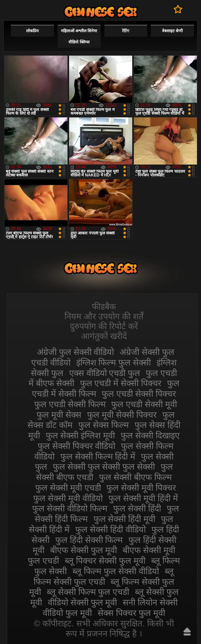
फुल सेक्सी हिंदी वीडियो (110, 529)
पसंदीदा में (178, 9)
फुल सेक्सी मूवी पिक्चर (141, 488)
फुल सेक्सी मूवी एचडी (68, 488)
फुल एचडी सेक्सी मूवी (144, 404)
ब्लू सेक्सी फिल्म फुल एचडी (88, 592)
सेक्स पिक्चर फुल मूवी (131, 613)
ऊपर (187, 631)
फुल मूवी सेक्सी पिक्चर (122, 415)
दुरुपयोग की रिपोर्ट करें (104, 326)
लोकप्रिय (32, 31)
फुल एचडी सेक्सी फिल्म (70, 404)
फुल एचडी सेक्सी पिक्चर (139, 394)
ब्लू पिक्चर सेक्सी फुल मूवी (105, 561)
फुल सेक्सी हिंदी (137, 508)
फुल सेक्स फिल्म (104, 425)
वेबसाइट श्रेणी (172, 31)
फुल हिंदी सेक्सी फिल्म (89, 540)
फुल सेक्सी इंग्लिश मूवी (80, 435)
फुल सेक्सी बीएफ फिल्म (135, 477)
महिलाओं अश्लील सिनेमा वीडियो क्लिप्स (79, 36)
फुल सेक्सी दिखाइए (150, 435)
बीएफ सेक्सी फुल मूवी (84, 550)
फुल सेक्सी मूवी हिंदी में (143, 498)
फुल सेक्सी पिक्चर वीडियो (77, 446)
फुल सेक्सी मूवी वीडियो (68, 498)
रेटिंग (126, 31)
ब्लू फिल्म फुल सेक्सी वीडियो (116, 571)
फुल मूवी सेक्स (59, 415)
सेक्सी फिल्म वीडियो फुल (101, 12)
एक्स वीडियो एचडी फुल (105, 373)
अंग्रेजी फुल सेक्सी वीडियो (76, 352)
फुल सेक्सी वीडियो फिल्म (70, 508)
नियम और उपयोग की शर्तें (104, 316)
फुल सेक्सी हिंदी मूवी (125, 519)
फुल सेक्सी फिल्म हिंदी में (98, 456)
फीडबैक (104, 306)
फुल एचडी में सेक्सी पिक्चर (121, 383)
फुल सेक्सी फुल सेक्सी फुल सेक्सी (104, 467)
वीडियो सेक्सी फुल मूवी (83, 602)
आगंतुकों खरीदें (104, 336)
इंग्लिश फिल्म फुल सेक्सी (114, 362)
